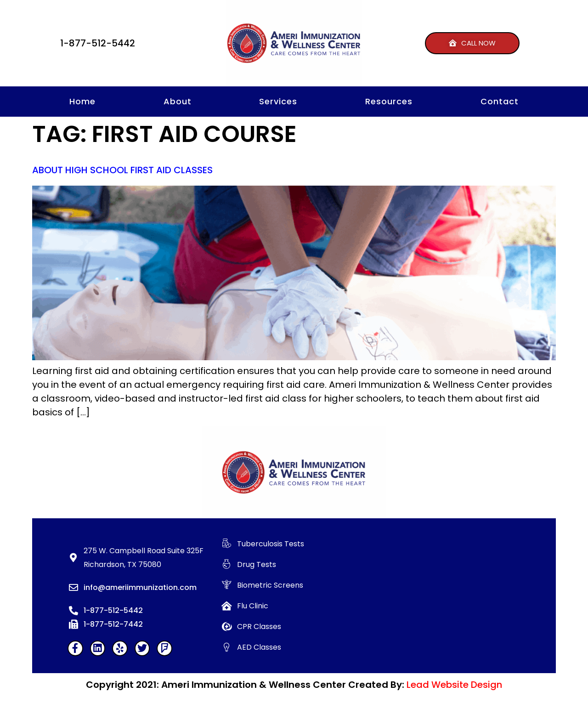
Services (278, 101)
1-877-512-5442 (98, 43)
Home (82, 101)
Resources (389, 101)
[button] (472, 43)
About (178, 101)
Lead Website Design (454, 685)
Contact (500, 101)
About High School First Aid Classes (122, 170)
